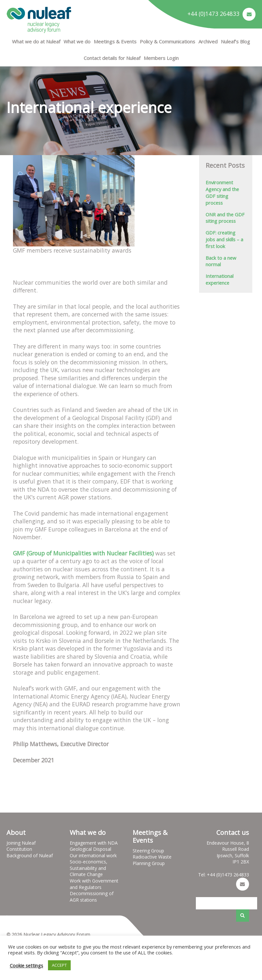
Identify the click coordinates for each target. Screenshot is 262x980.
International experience (220, 279)
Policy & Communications (167, 41)
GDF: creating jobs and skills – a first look (224, 239)
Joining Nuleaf (21, 843)
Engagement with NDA (94, 843)
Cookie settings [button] (26, 965)
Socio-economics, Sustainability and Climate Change (89, 868)
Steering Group (148, 851)
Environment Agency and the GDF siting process (222, 192)
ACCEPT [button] (59, 965)
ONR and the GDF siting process (225, 218)
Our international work (93, 855)
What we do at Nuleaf (36, 41)
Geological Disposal (90, 849)
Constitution (19, 849)
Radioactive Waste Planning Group (152, 860)
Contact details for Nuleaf (112, 58)
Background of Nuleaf (30, 855)
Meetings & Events (115, 41)
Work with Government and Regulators (94, 884)
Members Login (161, 58)
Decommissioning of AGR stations (92, 897)
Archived (208, 41)
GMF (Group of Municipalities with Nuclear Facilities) (83, 553)
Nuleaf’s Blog (235, 41)
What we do (77, 41)
